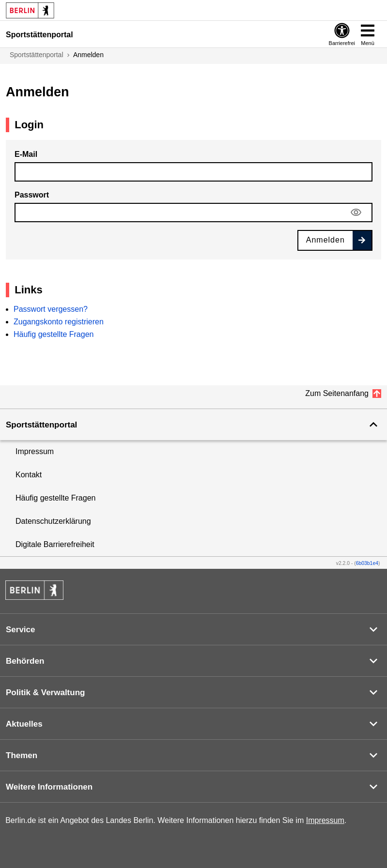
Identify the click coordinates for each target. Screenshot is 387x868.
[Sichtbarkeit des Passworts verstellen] (356, 213)
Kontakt (29, 475)
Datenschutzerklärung (53, 521)
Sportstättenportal (37, 55)
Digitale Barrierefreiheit (55, 544)
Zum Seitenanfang (337, 393)
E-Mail (26, 154)
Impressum (35, 451)
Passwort (32, 195)
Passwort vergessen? (51, 309)
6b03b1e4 (367, 563)
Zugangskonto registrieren (59, 322)
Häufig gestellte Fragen (54, 334)
